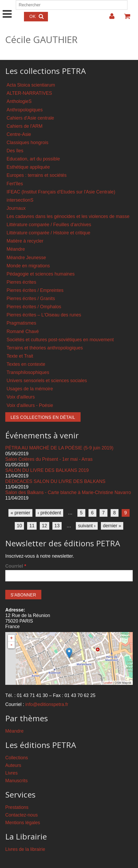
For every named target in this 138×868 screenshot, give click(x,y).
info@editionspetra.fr (47, 704)
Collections (17, 758)
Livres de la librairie (25, 849)
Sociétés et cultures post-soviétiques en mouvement (60, 340)
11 (32, 526)
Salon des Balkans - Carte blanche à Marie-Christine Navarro (68, 492)
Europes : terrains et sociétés (37, 175)
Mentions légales (23, 823)
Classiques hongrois (27, 143)
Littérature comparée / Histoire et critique (48, 233)
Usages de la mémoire (30, 389)
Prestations (17, 807)
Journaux (16, 208)
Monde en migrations (28, 266)
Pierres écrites (21, 282)
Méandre (16, 249)
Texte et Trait (20, 356)
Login (109, 18)
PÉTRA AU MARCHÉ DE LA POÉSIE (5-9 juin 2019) (59, 448)
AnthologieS (19, 101)
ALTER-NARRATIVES (29, 93)
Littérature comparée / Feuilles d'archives (49, 225)
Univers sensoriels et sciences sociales (47, 381)
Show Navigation (7, 8)
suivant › (87, 526)
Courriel (16, 566)
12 (45, 526)
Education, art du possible (33, 159)
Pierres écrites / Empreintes (35, 290)
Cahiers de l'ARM (24, 126)
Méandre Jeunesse (26, 258)
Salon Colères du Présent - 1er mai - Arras (49, 459)
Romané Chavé (23, 331)
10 (19, 526)
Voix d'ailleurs (21, 397)
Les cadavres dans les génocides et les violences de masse (68, 216)
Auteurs (13, 765)
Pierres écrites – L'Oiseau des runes (44, 315)
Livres (11, 773)
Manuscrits (16, 781)
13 (57, 526)
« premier (20, 513)
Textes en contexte (26, 364)
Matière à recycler (25, 241)
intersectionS (20, 200)
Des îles (15, 151)
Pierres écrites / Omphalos (34, 307)
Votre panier (125, 18)
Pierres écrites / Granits (31, 298)
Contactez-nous (21, 815)
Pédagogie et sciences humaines (41, 274)
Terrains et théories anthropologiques (45, 348)
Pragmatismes (21, 323)
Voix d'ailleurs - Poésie (30, 405)
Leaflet (108, 683)
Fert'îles (15, 184)
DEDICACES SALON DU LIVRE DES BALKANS (55, 481)
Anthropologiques (25, 110)
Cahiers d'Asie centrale (30, 118)
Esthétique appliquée (28, 167)
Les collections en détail (43, 417)
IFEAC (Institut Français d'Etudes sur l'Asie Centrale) (61, 192)
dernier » (112, 526)
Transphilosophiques (28, 372)
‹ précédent (49, 513)
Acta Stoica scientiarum (31, 85)
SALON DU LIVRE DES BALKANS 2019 (47, 470)
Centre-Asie (19, 134)
